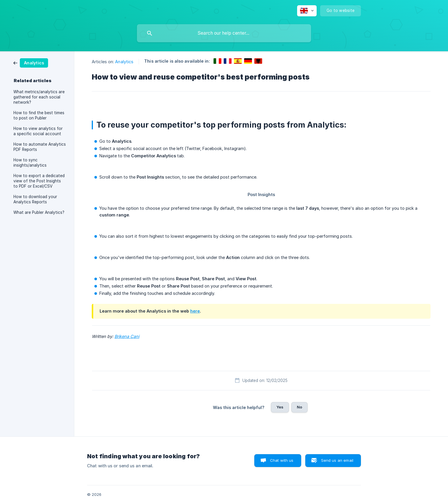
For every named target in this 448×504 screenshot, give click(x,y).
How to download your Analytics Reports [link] (35, 199)
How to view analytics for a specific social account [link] (38, 131)
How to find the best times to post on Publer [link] (39, 115)
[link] (31, 62)
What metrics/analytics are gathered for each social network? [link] (39, 97)
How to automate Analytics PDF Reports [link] (40, 147)
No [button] (299, 407)
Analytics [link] (124, 62)
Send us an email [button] (337, 460)
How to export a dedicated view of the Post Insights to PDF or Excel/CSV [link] (39, 181)
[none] (307, 11)
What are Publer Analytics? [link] (39, 212)
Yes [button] (280, 407)
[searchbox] (224, 33)
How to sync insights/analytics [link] (30, 163)
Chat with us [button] (282, 460)
